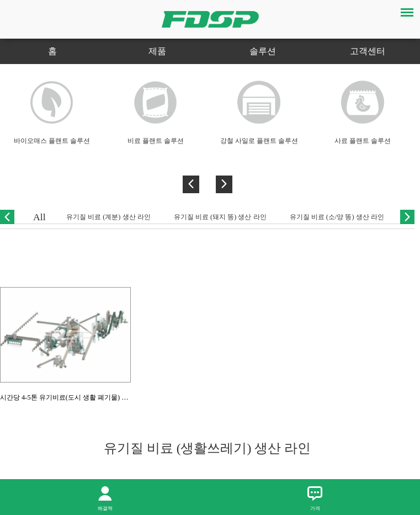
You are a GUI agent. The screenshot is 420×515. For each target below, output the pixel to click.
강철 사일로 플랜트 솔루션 (259, 141)
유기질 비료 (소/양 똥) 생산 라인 (337, 217)
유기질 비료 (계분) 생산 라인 (108, 217)
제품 (157, 51)
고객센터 (368, 51)
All (39, 217)
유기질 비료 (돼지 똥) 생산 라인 (220, 217)
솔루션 (263, 51)
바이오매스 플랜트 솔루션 (52, 141)
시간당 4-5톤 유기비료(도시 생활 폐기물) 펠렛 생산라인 (81, 397)
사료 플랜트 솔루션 (363, 141)
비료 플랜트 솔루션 (156, 141)
